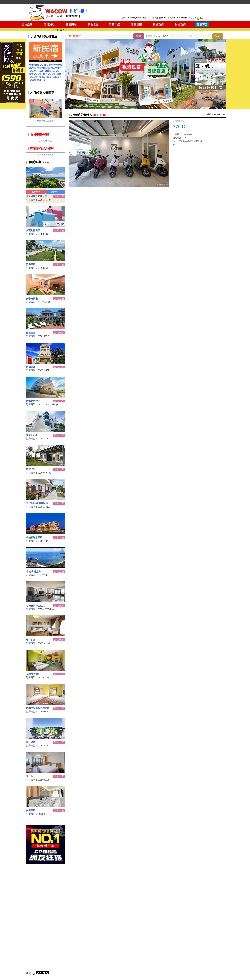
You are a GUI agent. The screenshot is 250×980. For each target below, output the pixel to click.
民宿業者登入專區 (42, 148)
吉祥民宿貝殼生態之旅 (38, 708)
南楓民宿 (31, 810)
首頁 (209, 114)
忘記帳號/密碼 (46, 141)
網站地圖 (192, 18)
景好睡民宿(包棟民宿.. (38, 503)
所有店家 (216, 114)
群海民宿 (31, 265)
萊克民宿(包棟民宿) (46, 121)
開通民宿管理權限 (46, 155)
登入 (218, 36)
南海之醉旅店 (33, 401)
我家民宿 (31, 469)
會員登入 (172, 18)
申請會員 (153, 18)
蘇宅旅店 (31, 367)
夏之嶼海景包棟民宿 (37, 196)
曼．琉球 (31, 742)
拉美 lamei (31, 435)
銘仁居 (30, 776)
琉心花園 (31, 640)
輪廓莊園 (31, 333)
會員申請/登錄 (40, 135)
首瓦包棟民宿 (33, 230)
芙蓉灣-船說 (32, 674)
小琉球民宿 (182, 18)
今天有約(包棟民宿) (36, 606)
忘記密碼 (162, 18)
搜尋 (139, 36)
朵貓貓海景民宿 (34, 538)
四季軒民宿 (32, 299)
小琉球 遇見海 (33, 572)
